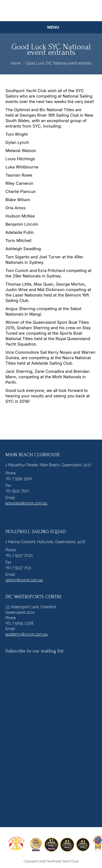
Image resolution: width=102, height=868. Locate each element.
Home (16, 63)
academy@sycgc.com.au (27, 634)
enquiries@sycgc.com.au (26, 503)
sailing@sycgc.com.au (24, 580)
